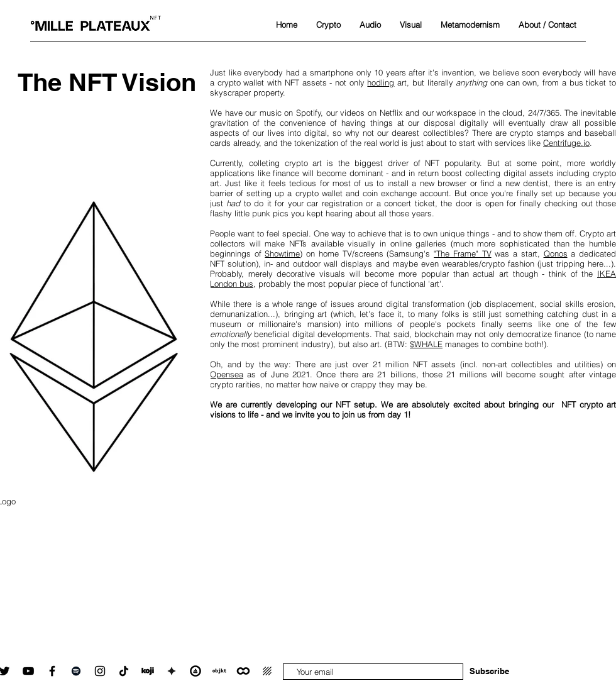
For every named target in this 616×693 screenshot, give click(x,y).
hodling (381, 82)
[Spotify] (76, 671)
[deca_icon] (267, 671)
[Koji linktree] (148, 671)
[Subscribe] (489, 671)
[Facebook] (52, 671)
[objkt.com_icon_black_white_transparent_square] (219, 671)
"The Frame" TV (462, 253)
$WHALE (426, 344)
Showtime (282, 253)
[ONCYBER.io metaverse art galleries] (243, 671)
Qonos (556, 253)
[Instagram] (100, 671)
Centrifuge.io (566, 143)
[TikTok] (124, 671)
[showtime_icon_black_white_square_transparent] (172, 671)
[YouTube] (28, 671)
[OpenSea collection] (195, 671)
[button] (328, 25)
